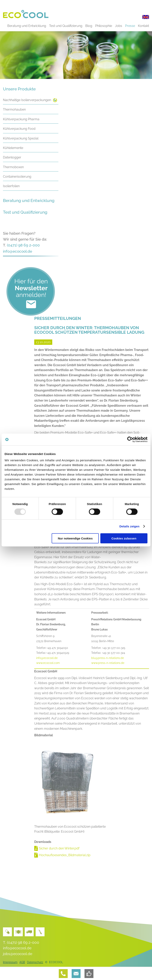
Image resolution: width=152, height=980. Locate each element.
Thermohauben (14, 109)
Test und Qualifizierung (66, 26)
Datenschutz (35, 962)
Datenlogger (12, 157)
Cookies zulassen (124, 538)
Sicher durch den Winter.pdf (59, 848)
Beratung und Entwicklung (27, 26)
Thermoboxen (13, 167)
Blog (89, 26)
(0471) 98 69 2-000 (23, 245)
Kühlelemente (13, 148)
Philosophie (104, 26)
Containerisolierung (17, 177)
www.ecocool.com (48, 663)
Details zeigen (129, 526)
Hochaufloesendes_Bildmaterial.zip (65, 855)
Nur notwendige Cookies (75, 538)
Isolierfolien (11, 186)
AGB (22, 962)
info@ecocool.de (18, 251)
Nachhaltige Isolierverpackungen (27, 100)
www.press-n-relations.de (108, 663)
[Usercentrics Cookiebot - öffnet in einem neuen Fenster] (130, 440)
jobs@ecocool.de (18, 954)
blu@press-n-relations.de (108, 658)
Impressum (10, 962)
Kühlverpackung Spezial (21, 138)
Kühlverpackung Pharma (21, 119)
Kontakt (143, 26)
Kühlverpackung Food (19, 129)
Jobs (119, 26)
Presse (130, 26)
